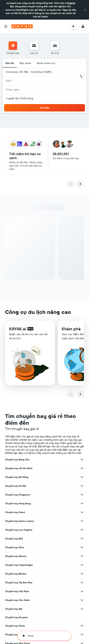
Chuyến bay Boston (16, 562)
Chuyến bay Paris (15, 536)
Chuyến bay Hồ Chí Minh (19, 457)
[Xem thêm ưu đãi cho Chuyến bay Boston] (82, 562)
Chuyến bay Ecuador (16, 606)
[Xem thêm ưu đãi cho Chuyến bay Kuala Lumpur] (82, 510)
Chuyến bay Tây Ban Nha (19, 571)
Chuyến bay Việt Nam (17, 580)
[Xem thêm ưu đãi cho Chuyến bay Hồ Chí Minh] (82, 457)
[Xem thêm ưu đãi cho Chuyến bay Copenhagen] (82, 554)
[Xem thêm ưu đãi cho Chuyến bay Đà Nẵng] (82, 466)
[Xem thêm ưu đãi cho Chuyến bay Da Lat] (82, 641)
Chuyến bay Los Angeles (19, 518)
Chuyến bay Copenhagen (19, 554)
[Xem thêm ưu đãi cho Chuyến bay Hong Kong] (82, 492)
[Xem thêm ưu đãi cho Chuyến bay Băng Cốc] (82, 448)
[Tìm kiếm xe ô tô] (55, 46)
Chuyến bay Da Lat (16, 641)
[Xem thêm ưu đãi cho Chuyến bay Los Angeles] (82, 518)
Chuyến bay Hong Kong (18, 492)
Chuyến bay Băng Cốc (17, 448)
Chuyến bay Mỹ (14, 598)
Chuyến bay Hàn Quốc (17, 589)
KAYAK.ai (18, 331)
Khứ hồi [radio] (10, 63)
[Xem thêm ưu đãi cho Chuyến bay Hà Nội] (82, 475)
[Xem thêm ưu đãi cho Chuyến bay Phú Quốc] (82, 623)
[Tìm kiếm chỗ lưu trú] (34, 46)
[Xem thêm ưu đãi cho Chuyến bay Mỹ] (82, 598)
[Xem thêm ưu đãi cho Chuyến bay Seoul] (82, 501)
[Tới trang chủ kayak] (22, 26)
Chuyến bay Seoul (15, 501)
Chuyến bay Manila (16, 545)
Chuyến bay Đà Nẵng (17, 466)
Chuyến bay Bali (14, 527)
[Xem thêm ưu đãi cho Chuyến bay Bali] (82, 527)
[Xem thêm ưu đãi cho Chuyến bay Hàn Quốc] (82, 589)
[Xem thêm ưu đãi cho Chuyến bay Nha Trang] (82, 632)
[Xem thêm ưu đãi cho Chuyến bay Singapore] (82, 483)
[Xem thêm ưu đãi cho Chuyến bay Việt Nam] (82, 580)
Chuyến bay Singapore (18, 483)
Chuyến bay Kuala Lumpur (20, 510)
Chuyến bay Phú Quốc (17, 623)
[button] (85, 10)
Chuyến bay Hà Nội (16, 475)
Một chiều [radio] (25, 63)
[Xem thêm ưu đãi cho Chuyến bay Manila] (82, 545)
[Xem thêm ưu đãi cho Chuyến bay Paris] (82, 536)
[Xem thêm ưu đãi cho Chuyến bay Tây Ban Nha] (82, 571)
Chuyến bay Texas (15, 614)
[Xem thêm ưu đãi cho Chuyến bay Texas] (82, 614)
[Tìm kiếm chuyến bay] (13, 46)
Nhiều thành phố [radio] (46, 63)
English (71, 3)
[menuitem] (13, 48)
